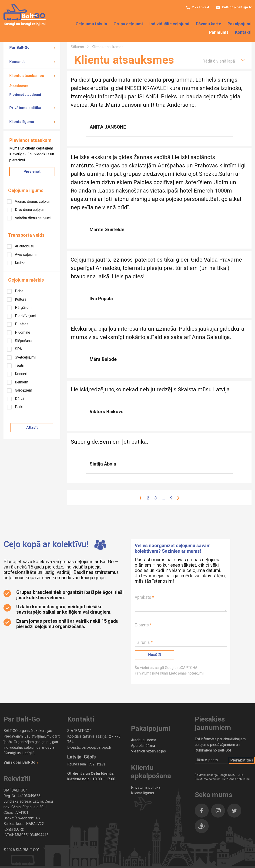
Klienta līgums (22, 122)
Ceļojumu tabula (91, 24)
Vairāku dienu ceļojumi (33, 218)
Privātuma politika (25, 108)
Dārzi (19, 399)
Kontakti (243, 32)
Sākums (78, 47)
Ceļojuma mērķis (26, 280)
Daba (19, 291)
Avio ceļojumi (25, 254)
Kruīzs (20, 263)
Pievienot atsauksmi (25, 95)
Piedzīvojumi (25, 316)
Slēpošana (23, 341)
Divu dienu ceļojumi (30, 210)
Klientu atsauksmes (27, 76)
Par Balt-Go (19, 48)
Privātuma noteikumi (152, 673)
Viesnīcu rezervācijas (148, 751)
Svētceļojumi (25, 357)
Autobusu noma (144, 740)
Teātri (19, 365)
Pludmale (22, 332)
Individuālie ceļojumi (169, 24)
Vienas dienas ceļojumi (33, 201)
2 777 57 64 (200, 8)
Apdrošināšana (143, 746)
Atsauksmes (19, 86)
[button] (224, 60)
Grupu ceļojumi (128, 24)
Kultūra (20, 299)
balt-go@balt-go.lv (237, 8)
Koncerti (21, 374)
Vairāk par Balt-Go (20, 762)
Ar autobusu (24, 246)
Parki (19, 407)
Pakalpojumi (240, 24)
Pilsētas (21, 324)
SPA (18, 349)
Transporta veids (26, 235)
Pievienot (32, 171)
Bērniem (21, 382)
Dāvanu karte (208, 24)
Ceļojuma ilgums (26, 190)
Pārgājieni (23, 308)
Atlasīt (32, 427)
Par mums (219, 32)
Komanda (17, 62)
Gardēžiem (23, 390)
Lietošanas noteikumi (186, 673)
